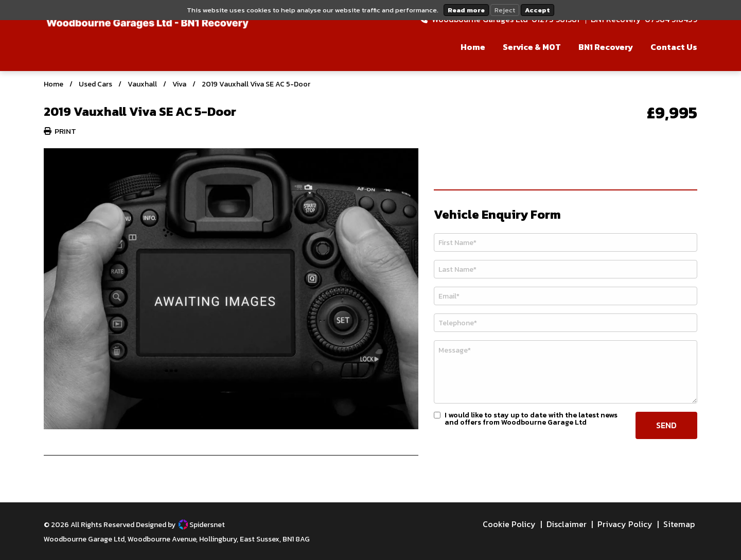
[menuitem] (465, 49)
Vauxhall (142, 84)
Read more (466, 10)
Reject (505, 10)
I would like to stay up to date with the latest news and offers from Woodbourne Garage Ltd (531, 419)
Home (54, 84)
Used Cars (95, 84)
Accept (537, 10)
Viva (179, 84)
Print (60, 131)
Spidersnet (202, 525)
